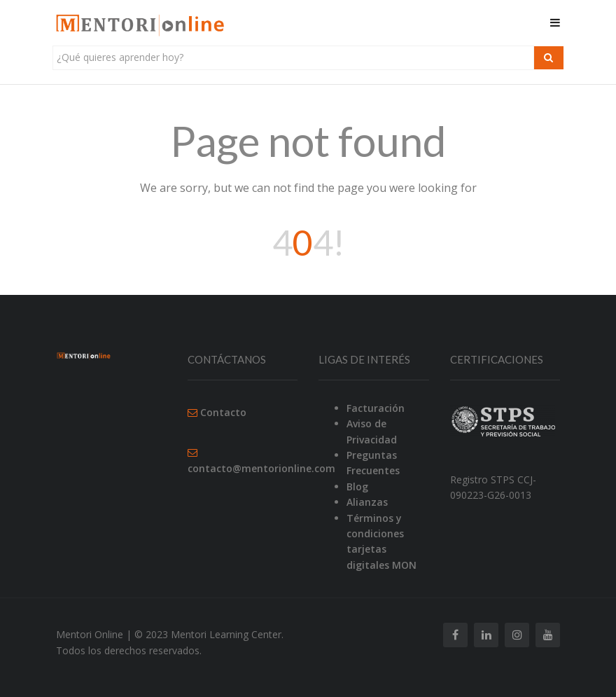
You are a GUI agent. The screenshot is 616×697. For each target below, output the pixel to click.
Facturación (376, 408)
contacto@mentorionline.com (261, 468)
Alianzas (367, 502)
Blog (357, 486)
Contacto (223, 412)
